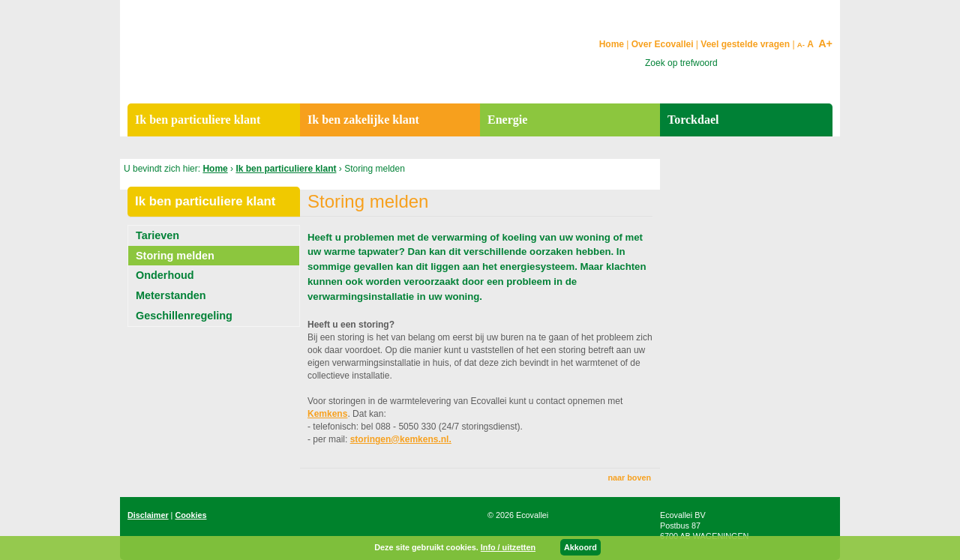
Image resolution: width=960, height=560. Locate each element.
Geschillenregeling (184, 316)
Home (215, 169)
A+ (825, 43)
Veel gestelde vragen (745, 44)
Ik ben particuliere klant (286, 169)
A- (801, 45)
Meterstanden (171, 295)
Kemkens (327, 414)
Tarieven (157, 235)
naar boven (629, 478)
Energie (507, 120)
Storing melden (175, 256)
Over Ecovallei (663, 44)
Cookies (190, 515)
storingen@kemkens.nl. (401, 439)
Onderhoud (165, 275)
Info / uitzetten (508, 547)
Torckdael (693, 120)
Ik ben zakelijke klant (363, 120)
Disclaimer (148, 515)
